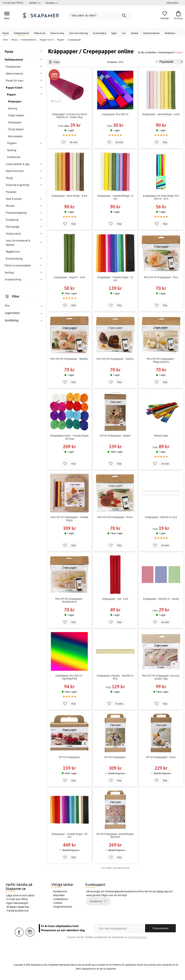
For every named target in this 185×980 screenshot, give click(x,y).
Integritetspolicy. (138, 937)
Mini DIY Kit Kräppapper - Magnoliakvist (161, 360)
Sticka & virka (57, 33)
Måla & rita (40, 33)
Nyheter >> (35, 3)
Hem (5, 40)
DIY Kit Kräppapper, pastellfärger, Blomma (115, 835)
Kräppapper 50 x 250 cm (115, 114)
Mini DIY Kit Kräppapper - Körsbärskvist (69, 600)
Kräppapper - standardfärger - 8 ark (115, 197)
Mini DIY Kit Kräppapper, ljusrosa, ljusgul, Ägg (161, 677)
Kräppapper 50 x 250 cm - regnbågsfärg (69, 677)
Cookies (58, 903)
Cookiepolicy (61, 899)
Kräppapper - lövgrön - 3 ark (69, 277)
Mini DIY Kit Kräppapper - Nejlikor (69, 359)
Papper (179, 52)
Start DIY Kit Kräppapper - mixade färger (69, 519)
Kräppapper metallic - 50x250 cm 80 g (115, 677)
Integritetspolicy (63, 907)
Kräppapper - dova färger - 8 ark (69, 196)
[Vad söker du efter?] (99, 16)
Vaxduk (134, 33)
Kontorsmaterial (151, 33)
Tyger (114, 33)
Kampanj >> (52, 3)
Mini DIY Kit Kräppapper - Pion (161, 277)
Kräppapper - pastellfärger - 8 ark (161, 114)
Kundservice (60, 891)
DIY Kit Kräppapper (69, 757)
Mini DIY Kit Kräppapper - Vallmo (115, 359)
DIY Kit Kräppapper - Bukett (115, 436)
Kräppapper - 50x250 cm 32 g (161, 517)
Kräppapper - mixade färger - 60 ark (69, 835)
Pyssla (6, 33)
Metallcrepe (161, 436)
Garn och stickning (78, 33)
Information (172, 3)
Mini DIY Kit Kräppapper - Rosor (115, 517)
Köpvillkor (59, 895)
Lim (124, 33)
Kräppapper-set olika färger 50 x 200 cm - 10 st (161, 197)
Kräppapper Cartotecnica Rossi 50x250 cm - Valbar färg (69, 116)
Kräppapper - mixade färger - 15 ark (115, 279)
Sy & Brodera (99, 33)
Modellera (170, 33)
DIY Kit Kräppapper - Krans (161, 757)
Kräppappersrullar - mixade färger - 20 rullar (69, 437)
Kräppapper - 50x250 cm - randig (161, 599)
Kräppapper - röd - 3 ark (115, 599)
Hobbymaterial (21, 33)
